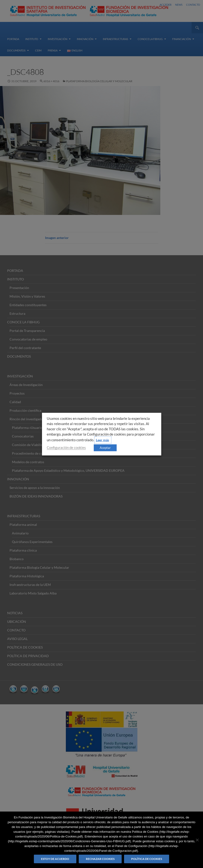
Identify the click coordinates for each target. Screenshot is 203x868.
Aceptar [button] (105, 447)
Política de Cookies (147, 859)
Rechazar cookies (100, 859)
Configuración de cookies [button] (66, 447)
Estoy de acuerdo (55, 859)
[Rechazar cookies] (197, 840)
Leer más (102, 440)
